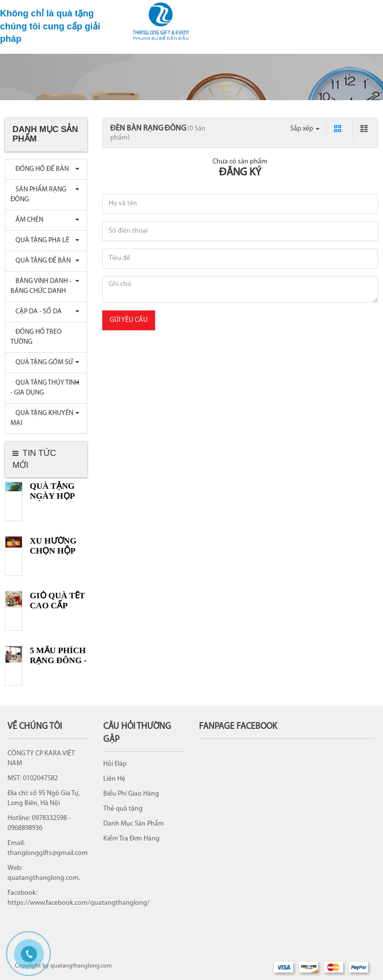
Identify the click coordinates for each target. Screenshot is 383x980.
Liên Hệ (114, 779)
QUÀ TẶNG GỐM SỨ (42, 362)
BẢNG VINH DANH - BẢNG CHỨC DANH (41, 286)
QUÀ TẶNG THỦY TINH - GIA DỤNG (45, 388)
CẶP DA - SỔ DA (36, 312)
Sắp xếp (305, 129)
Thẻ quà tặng (123, 809)
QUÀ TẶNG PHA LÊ (40, 240)
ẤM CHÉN (27, 220)
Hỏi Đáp (115, 764)
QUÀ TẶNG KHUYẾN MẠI (42, 418)
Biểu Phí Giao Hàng (131, 794)
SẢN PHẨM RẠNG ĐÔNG (38, 195)
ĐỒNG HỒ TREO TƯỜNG (36, 337)
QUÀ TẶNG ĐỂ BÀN (41, 261)
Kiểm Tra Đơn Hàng (131, 839)
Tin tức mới (34, 459)
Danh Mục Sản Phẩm (134, 824)
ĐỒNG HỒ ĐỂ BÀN (40, 169)
